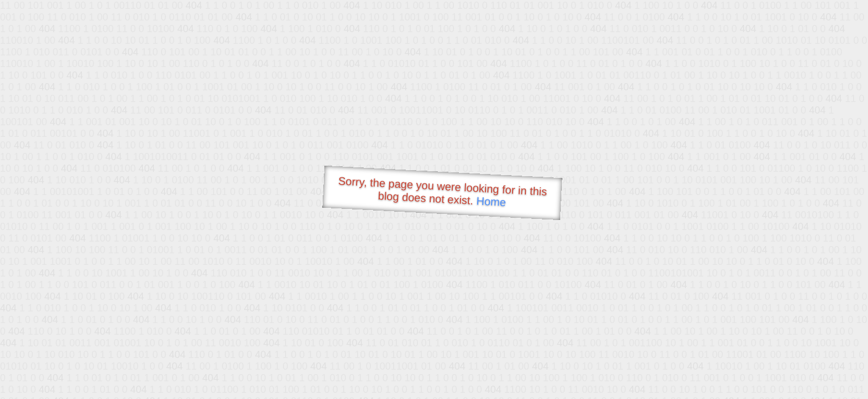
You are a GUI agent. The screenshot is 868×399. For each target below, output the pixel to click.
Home (491, 201)
